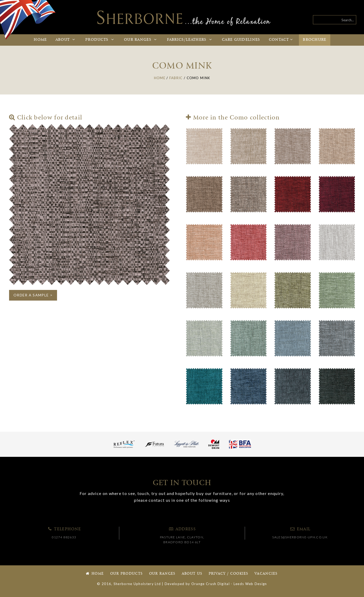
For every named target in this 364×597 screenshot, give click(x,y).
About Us (192, 574)
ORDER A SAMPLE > (33, 295)
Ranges (141, 40)
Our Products (127, 574)
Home (40, 40)
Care (241, 40)
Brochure (314, 40)
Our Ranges (162, 574)
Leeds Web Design (250, 584)
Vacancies (266, 574)
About (66, 40)
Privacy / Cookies (229, 574)
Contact (282, 40)
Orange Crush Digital (211, 584)
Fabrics (190, 40)
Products (100, 40)
